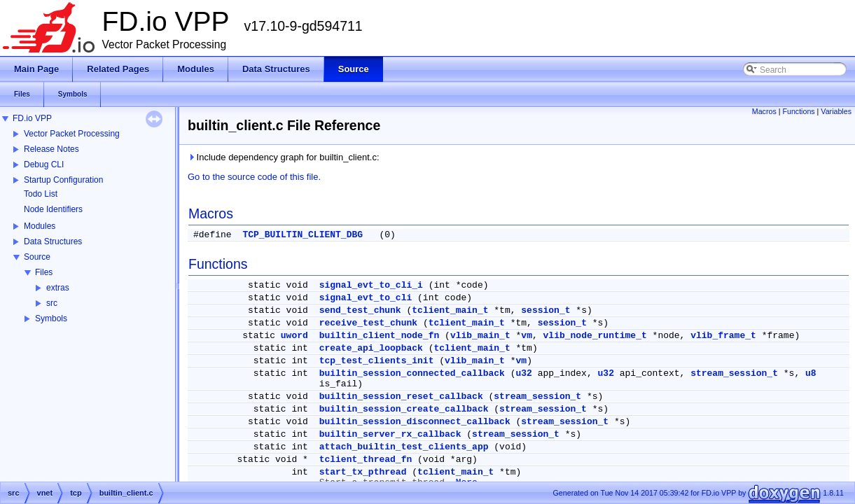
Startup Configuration (63, 180)
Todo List (41, 194)
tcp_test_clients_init (377, 361)
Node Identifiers (53, 209)
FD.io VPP (32, 118)
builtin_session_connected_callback (412, 373)
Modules (40, 226)
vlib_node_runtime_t (595, 336)
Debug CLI (44, 164)
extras (58, 288)
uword (294, 336)
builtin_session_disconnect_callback (415, 422)
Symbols (51, 318)
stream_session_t (734, 373)
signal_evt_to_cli (366, 298)
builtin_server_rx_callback (390, 434)
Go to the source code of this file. (254, 177)
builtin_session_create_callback (404, 409)
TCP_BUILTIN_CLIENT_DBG (303, 235)
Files (44, 272)
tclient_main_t (450, 310)
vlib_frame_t (723, 336)
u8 (811, 373)
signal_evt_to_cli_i (371, 285)
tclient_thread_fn (366, 460)
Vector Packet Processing (72, 134)
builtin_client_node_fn (380, 336)
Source (37, 257)
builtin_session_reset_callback (401, 397)
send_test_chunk (360, 310)
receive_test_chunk (368, 323)
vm (527, 336)
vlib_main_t (480, 336)
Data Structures (53, 241)
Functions (798, 111)
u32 (524, 373)
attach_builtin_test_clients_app (404, 447)
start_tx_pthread (363, 472)
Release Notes (51, 149)
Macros (764, 111)
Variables (836, 111)
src (52, 303)
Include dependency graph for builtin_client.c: (284, 157)
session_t (545, 310)
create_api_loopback (371, 348)
